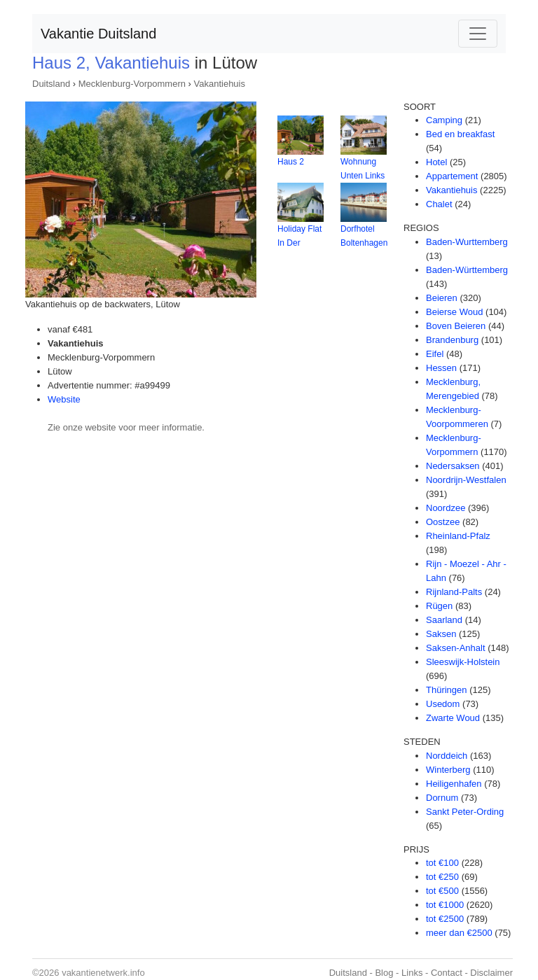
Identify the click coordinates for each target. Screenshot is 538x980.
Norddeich (447, 756)
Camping (444, 120)
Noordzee (446, 508)
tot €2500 (445, 919)
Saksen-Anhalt (456, 648)
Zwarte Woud (453, 718)
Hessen (441, 368)
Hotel (436, 162)
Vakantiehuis (220, 84)
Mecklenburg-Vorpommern (132, 84)
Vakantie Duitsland (98, 34)
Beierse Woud (454, 312)
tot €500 (442, 891)
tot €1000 (445, 905)
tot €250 (442, 877)
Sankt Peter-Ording (465, 812)
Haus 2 (291, 162)
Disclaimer (491, 973)
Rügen (439, 606)
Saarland (444, 620)
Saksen (441, 634)
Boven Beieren (456, 326)
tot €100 (442, 863)
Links (412, 973)
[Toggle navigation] (478, 34)
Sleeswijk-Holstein (463, 662)
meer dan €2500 (459, 933)
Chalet (439, 204)
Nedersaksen (453, 466)
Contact (447, 973)
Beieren (442, 298)
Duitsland (51, 84)
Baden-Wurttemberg (467, 242)
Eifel (435, 354)
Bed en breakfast (460, 134)
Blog (384, 973)
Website (64, 399)
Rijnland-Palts (454, 592)
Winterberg (448, 770)
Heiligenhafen (454, 784)
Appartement (452, 176)
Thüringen (447, 690)
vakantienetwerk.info (103, 973)
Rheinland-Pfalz (458, 536)
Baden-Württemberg (467, 270)
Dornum (442, 798)
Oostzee (443, 522)
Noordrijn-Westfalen (466, 480)
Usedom (443, 704)
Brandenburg (452, 340)
